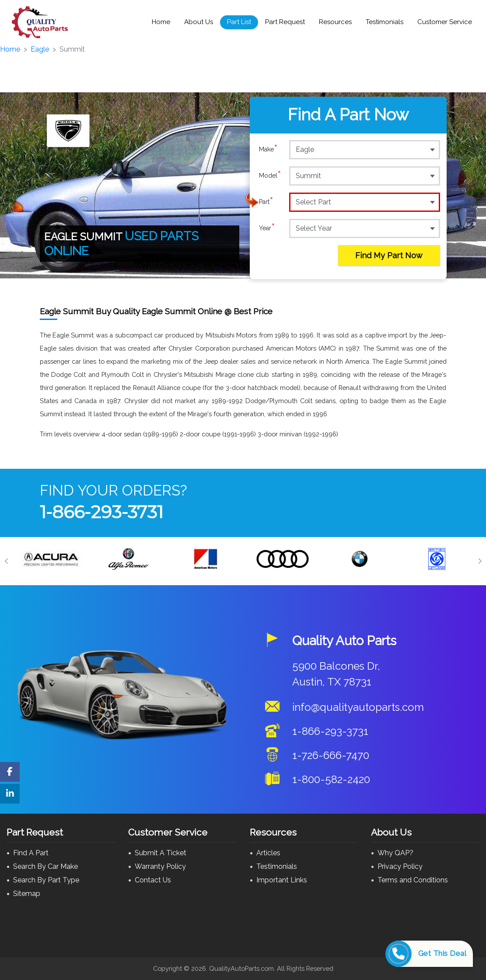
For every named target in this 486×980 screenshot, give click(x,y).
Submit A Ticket (161, 853)
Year (267, 228)
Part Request (285, 22)
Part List (239, 22)
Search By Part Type (46, 880)
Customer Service (445, 22)
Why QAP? (395, 853)
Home (161, 22)
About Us (199, 22)
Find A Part (31, 853)
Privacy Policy (400, 866)
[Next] (479, 561)
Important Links (282, 880)
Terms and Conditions (413, 880)
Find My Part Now (389, 255)
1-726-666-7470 (331, 755)
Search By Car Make (45, 866)
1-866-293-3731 (101, 512)
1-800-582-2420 (331, 779)
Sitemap (27, 894)
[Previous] (7, 561)
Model (270, 176)
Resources (335, 22)
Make (268, 149)
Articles (268, 853)
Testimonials (385, 22)
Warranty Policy (160, 866)
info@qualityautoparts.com (358, 707)
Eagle (40, 49)
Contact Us (153, 880)
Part (266, 202)
